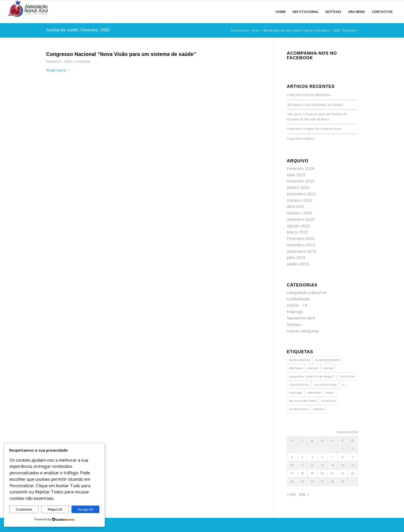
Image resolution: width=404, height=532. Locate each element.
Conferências (298, 299)
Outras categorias (303, 331)
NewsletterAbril (301, 318)
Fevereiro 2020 (301, 238)
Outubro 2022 (299, 200)
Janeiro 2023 (298, 187)
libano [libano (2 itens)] (330, 392)
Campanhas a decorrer (307, 292)
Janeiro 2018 (298, 264)
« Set (291, 494)
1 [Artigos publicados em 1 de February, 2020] (343, 449)
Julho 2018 (296, 257)
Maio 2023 (296, 175)
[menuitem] (281, 12)
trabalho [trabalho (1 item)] (319, 409)
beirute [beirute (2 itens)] (328, 368)
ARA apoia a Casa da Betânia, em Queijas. (315, 105)
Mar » (304, 494)
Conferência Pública (300, 139)
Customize (24, 509)
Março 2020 (297, 232)
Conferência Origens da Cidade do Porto (314, 129)
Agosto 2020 (298, 226)
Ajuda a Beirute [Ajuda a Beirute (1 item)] (300, 360)
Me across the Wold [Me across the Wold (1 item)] (303, 401)
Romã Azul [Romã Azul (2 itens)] (328, 401)
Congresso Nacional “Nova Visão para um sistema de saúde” (121, 54)
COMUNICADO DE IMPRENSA (309, 95)
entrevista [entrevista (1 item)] (314, 392)
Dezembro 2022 (301, 194)
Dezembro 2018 (301, 251)
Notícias (85, 61)
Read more (59, 70)
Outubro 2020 (299, 213)
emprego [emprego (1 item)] (296, 392)
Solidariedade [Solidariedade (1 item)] (299, 409)
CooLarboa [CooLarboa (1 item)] (347, 376)
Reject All (55, 509)
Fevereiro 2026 (301, 168)
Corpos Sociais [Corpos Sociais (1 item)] (299, 385)
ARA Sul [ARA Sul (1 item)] (313, 368)
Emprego (295, 311)
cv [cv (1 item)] (343, 385)
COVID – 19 (297, 305)
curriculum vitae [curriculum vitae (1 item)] (325, 385)
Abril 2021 (296, 206)
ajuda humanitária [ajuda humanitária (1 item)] (328, 360)
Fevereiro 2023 (301, 181)
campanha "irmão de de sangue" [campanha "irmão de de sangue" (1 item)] (312, 376)
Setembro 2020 (301, 219)
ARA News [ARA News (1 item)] (296, 368)
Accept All (85, 509)
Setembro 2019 (301, 245)
